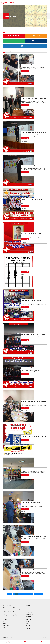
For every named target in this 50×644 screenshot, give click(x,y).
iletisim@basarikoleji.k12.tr (10, 608)
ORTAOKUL (28, 625)
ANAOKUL (28, 622)
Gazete (4, 627)
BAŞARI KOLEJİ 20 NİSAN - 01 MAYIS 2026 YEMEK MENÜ (36, 609)
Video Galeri (5, 624)
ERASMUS (28, 631)
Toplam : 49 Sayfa (38, 594)
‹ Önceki (10, 594)
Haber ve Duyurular (6, 625)
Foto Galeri (5, 622)
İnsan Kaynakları (29, 613)
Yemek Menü (5, 631)
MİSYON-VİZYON (29, 607)
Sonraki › (30, 594)
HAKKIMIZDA (28, 605)
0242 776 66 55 (8, 605)
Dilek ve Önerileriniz (30, 615)
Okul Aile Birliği (29, 616)
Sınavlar (4, 629)
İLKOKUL (27, 624)
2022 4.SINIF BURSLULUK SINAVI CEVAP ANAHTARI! (35, 611)
